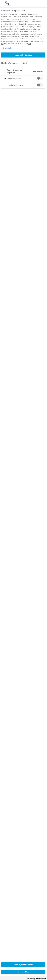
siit (2, 44)
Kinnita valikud (23, 972)
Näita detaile (7, 48)
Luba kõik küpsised (23, 55)
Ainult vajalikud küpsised (23, 965)
